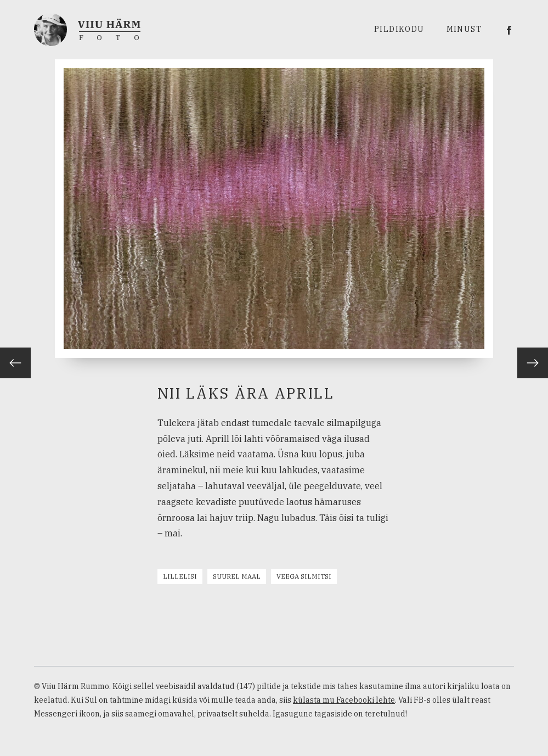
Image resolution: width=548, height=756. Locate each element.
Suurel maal (237, 576)
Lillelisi (180, 576)
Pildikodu (399, 29)
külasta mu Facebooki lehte (344, 700)
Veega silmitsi (304, 576)
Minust (464, 29)
